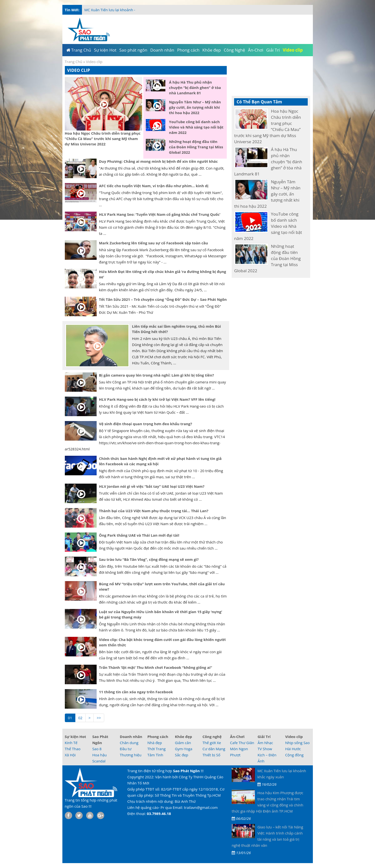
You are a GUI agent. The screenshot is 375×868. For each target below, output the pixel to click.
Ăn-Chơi (237, 737)
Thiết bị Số (211, 755)
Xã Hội (70, 755)
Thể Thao (73, 749)
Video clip (294, 737)
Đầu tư (126, 749)
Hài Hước (293, 749)
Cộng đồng (294, 755)
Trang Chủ (74, 62)
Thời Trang (156, 749)
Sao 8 (97, 749)
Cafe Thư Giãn (242, 743)
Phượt (235, 755)
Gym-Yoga (184, 749)
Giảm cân (183, 743)
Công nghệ (212, 737)
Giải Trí (264, 737)
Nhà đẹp (155, 743)
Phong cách (158, 737)
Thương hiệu (131, 755)
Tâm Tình (155, 755)
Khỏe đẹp (183, 737)
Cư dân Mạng (214, 749)
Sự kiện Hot (75, 737)
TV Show (265, 749)
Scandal (99, 761)
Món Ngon (239, 749)
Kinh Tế (71, 743)
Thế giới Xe (212, 743)
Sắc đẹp (182, 755)
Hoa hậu (99, 755)
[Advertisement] (332, 98)
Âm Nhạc (265, 743)
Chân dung (129, 743)
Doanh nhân (131, 737)
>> (99, 718)
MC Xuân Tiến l (97, 10)
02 (80, 718)
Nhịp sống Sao (297, 743)
